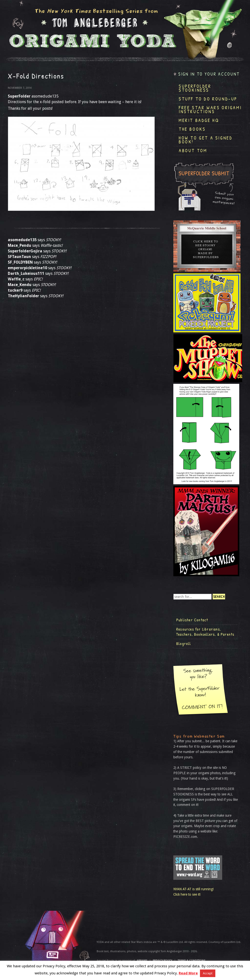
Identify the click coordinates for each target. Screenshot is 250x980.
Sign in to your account (209, 74)
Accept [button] (208, 973)
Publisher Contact (192, 620)
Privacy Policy (162, 961)
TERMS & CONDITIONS (192, 961)
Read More (188, 973)
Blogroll (184, 643)
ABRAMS (142, 961)
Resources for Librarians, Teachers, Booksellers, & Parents (205, 632)
